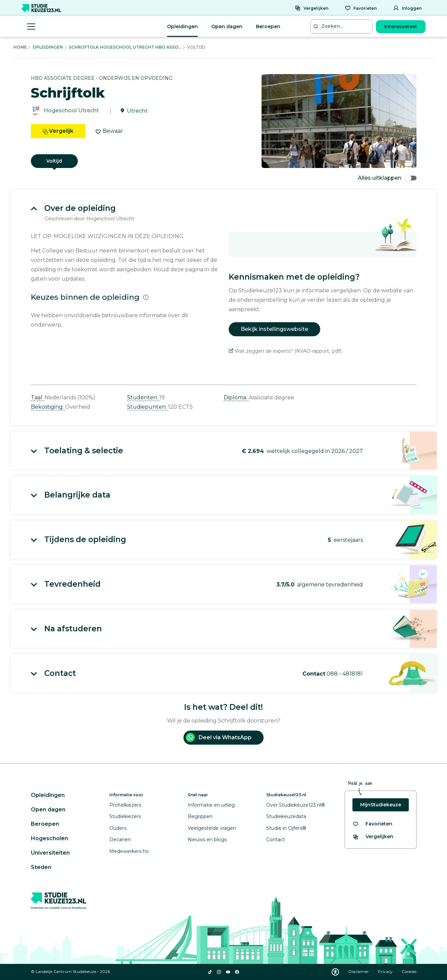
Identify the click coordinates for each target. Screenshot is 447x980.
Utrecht (137, 111)
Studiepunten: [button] (148, 407)
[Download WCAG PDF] (335, 972)
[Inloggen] (407, 8)
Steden (41, 867)
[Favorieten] (361, 8)
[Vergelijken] (312, 8)
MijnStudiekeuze (381, 805)
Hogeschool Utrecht (71, 111)
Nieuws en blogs (207, 840)
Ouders (118, 828)
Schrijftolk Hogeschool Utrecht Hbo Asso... (125, 47)
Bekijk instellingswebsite (274, 329)
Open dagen (227, 26)
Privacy (386, 971)
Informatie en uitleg (211, 805)
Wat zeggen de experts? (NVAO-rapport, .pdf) (285, 351)
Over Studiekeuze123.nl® (296, 805)
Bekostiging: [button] (48, 407)
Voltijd (54, 161)
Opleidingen (182, 26)
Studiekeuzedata (286, 816)
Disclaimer (359, 971)
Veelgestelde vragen (212, 828)
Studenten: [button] (143, 397)
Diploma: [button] (236, 397)
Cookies (409, 971)
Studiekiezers (125, 816)
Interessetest (401, 26)
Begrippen (200, 816)
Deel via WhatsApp (219, 737)
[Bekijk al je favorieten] (372, 824)
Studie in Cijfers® (286, 828)
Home (20, 47)
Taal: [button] (38, 397)
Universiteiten (50, 853)
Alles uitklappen (387, 178)
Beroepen (268, 26)
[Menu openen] (31, 26)
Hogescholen (49, 838)
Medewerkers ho (129, 851)
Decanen (120, 840)
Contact (276, 840)
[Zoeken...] (342, 26)
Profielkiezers (125, 805)
